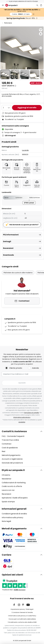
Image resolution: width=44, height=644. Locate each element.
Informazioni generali (14, 509)
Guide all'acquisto (20, 498)
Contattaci (7, 444)
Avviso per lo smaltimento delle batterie (22, 619)
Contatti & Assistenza (14, 431)
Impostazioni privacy (18, 609)
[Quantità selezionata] (6, 108)
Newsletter (7, 479)
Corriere (7, 555)
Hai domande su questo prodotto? (24, 225)
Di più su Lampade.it (13, 470)
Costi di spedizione (10, 448)
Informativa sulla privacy (22, 417)
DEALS (21, 14)
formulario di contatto (32, 413)
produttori (22, 422)
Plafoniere (8, 23)
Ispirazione (6, 498)
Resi (3, 451)
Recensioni (8, 248)
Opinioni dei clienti (12, 575)
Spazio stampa (8, 502)
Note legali (6, 521)
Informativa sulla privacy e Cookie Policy (22, 616)
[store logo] (13, 5)
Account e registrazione (12, 459)
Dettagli (7, 241)
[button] (5, 74)
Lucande (25, 150)
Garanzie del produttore (12, 463)
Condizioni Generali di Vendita (23, 612)
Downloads (8, 255)
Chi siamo (6, 475)
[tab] (22, 447)
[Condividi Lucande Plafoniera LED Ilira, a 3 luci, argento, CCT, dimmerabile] (41, 34)
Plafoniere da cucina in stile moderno (18, 273)
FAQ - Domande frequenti (13, 436)
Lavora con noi (8, 490)
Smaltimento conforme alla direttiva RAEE (23, 622)
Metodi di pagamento (11, 455)
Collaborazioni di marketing (14, 483)
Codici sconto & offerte (12, 486)
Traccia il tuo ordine (10, 440)
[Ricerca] (37, 5)
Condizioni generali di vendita (14, 514)
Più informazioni (11, 235)
